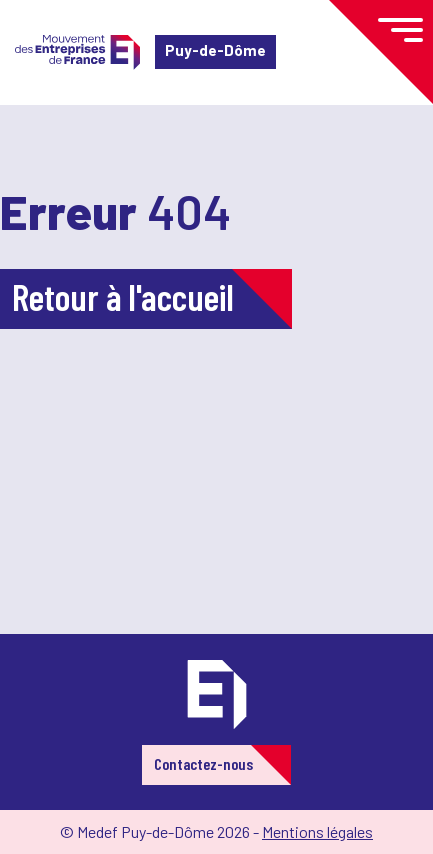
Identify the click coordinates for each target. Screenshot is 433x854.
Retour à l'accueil (123, 296)
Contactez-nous (203, 763)
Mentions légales (317, 831)
